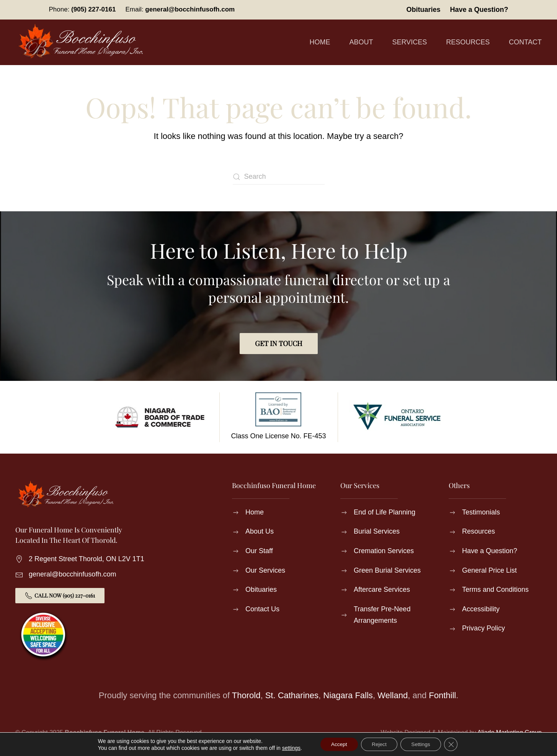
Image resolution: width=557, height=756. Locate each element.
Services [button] (410, 42)
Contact (525, 42)
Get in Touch (279, 343)
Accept (337, 744)
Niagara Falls (348, 695)
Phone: (82, 9)
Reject (379, 744)
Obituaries (423, 10)
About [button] (361, 42)
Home (320, 42)
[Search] (279, 177)
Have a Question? (479, 10)
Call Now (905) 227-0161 (60, 596)
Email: (180, 9)
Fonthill (442, 695)
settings (289, 748)
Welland (393, 695)
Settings (422, 744)
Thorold (246, 695)
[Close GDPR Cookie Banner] (453, 744)
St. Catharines (292, 695)
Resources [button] (468, 42)
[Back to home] (82, 42)
